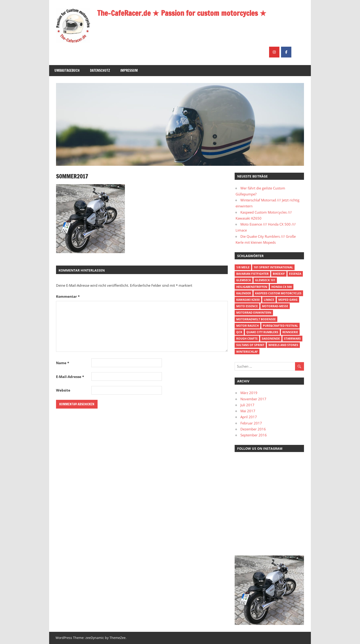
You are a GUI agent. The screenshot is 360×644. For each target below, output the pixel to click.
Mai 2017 (248, 411)
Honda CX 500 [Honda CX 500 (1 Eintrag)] (282, 287)
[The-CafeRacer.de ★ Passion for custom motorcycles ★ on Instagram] (274, 52)
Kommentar (68, 296)
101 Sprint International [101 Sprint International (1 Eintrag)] (273, 267)
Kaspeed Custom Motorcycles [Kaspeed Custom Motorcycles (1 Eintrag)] (278, 293)
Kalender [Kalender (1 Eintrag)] (244, 293)
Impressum (129, 70)
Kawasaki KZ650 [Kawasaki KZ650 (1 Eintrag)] (248, 300)
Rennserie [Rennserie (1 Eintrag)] (290, 332)
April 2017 (249, 417)
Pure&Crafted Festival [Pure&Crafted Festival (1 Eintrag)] (280, 326)
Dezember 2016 (253, 429)
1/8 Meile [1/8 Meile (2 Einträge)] (243, 267)
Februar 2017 (251, 423)
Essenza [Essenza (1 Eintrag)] (295, 274)
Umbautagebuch (67, 70)
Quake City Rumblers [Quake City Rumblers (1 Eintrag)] (262, 332)
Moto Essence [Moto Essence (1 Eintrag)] (247, 306)
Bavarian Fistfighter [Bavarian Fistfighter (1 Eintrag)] (252, 274)
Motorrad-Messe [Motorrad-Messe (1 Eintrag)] (275, 306)
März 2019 (249, 393)
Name (63, 363)
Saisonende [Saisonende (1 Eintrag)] (271, 339)
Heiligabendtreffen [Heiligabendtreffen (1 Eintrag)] (252, 287)
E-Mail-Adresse (70, 377)
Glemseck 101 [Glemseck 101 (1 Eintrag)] (265, 280)
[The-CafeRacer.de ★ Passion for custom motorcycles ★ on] (298, 52)
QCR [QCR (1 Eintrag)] (239, 332)
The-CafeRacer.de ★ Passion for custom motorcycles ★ (182, 13)
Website (63, 390)
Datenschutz (100, 70)
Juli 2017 (247, 405)
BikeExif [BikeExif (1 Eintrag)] (279, 274)
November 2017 (253, 399)
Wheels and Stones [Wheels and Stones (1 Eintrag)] (283, 345)
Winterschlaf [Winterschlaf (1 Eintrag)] (247, 352)
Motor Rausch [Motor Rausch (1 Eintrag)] (247, 326)
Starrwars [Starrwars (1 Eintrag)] (292, 339)
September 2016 (254, 435)
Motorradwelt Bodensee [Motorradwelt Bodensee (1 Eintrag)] (256, 319)
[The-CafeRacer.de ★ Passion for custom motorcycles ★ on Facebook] (286, 52)
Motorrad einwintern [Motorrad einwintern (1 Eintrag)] (254, 313)
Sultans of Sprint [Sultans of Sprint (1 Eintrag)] (250, 345)
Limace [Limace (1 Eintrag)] (269, 300)
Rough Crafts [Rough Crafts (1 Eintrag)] (247, 339)
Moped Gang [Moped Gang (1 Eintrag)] (288, 300)
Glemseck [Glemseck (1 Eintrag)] (244, 280)
